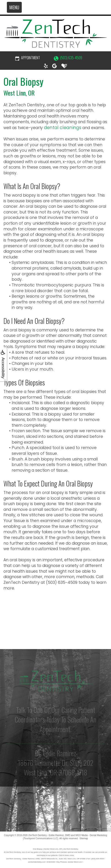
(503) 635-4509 (68, 58)
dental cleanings (63, 128)
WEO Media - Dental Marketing (91, 835)
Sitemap (84, 838)
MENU (14, 7)
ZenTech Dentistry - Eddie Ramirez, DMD (49, 835)
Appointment (28, 58)
